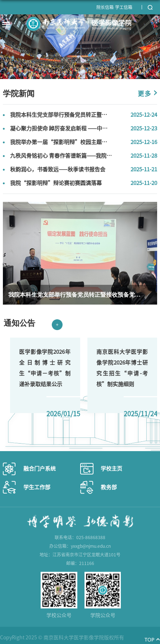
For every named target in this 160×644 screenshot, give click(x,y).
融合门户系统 (40, 469)
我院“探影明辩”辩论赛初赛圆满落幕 (56, 183)
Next (39, 434)
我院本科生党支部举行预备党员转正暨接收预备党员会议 (77, 115)
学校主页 (111, 469)
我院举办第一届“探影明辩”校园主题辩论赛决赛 (69, 142)
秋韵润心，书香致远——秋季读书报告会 (58, 169)
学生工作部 (37, 487)
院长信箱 (105, 7)
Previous (15, 434)
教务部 (109, 487)
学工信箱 (124, 7)
